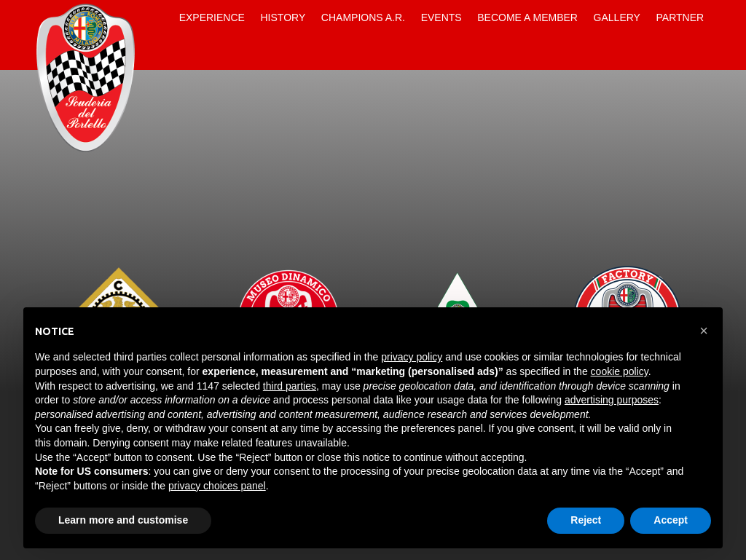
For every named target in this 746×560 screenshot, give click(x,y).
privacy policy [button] (412, 357)
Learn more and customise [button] (123, 520)
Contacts (159, 52)
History (283, 17)
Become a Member (527, 17)
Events (441, 17)
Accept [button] (671, 520)
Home (159, 17)
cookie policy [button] (620, 371)
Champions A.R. (363, 17)
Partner (680, 17)
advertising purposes (612, 400)
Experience (212, 17)
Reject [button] (586, 520)
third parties (290, 386)
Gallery (617, 17)
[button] (704, 331)
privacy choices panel (217, 486)
